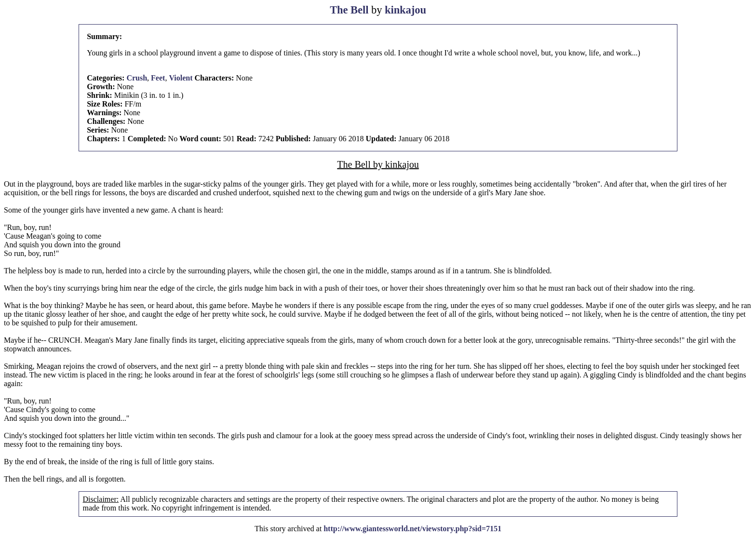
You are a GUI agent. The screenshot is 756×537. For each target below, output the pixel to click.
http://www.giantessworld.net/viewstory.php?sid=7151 (412, 529)
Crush (137, 78)
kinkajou (405, 10)
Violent (181, 78)
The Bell (349, 10)
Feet (158, 78)
